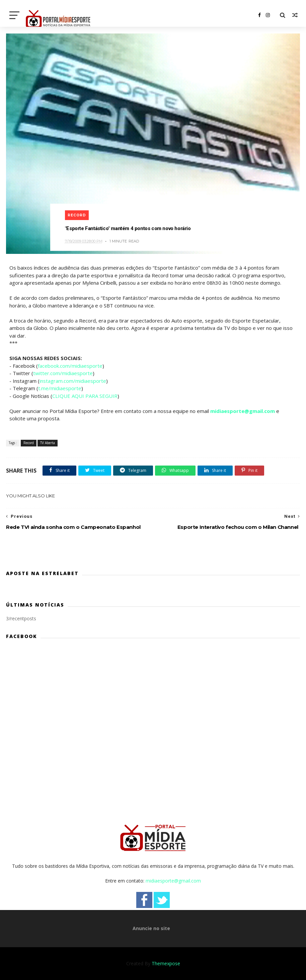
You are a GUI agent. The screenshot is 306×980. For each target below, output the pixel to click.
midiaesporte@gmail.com (243, 411)
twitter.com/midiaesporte (63, 373)
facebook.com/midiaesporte (70, 366)
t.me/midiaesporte (60, 388)
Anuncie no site (151, 928)
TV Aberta (48, 443)
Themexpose (166, 963)
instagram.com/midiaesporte (73, 381)
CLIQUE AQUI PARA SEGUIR (85, 396)
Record (77, 215)
